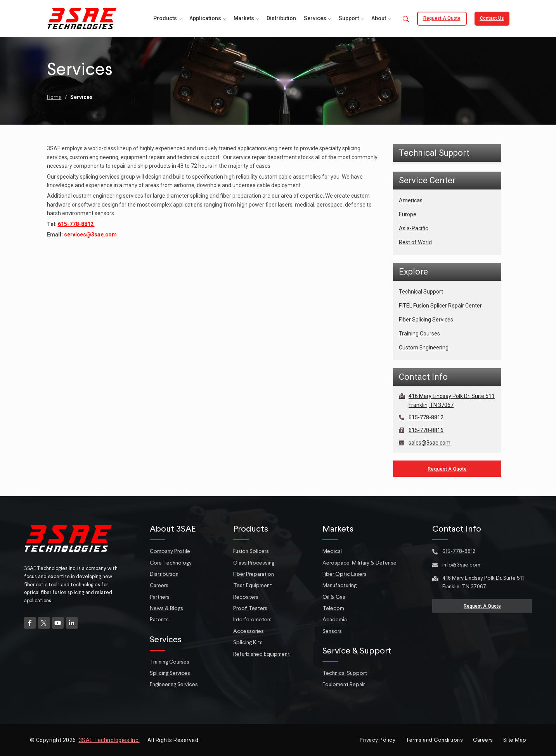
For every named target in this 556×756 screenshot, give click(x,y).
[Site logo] (82, 18)
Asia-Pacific (413, 228)
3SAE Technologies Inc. (109, 740)
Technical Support (421, 292)
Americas (411, 200)
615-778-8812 (76, 224)
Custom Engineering (424, 348)
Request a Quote (442, 18)
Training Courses (419, 334)
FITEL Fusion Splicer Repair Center (440, 306)
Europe (408, 214)
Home (54, 97)
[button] (406, 20)
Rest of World (415, 242)
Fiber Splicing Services (426, 320)
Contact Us (492, 18)
